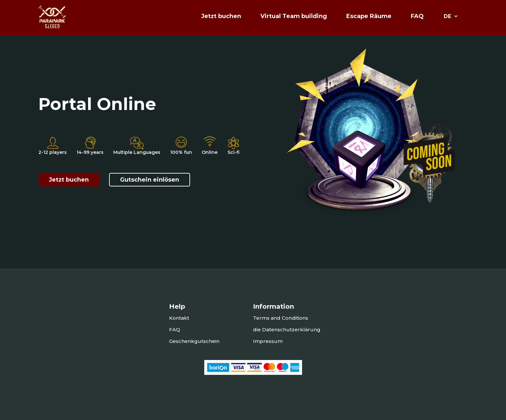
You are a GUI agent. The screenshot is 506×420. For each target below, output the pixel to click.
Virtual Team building (294, 16)
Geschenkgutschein (194, 341)
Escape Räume (369, 16)
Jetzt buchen (69, 180)
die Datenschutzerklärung (287, 330)
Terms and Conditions (281, 318)
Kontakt (179, 318)
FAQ (417, 16)
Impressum (268, 341)
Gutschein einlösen (150, 180)
